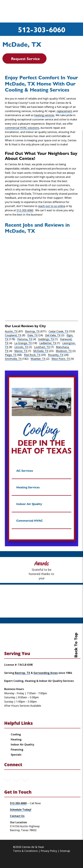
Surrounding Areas (46, 673)
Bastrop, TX (32, 331)
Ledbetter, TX (48, 343)
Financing (17, 750)
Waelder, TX (38, 359)
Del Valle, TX (53, 335)
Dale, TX (33, 335)
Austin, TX (11, 331)
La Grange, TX (23, 343)
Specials (16, 755)
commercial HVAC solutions (22, 128)
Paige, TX (11, 355)
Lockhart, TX (42, 347)
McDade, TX (41, 351)
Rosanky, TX (56, 355)
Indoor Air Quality (22, 744)
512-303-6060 (42, 29)
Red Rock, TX (32, 355)
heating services (44, 115)
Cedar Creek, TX (58, 331)
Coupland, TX (13, 335)
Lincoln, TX (21, 347)
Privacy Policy (49, 851)
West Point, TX (61, 359)
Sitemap (65, 851)
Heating (16, 739)
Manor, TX (21, 351)
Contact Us (17, 816)
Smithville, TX (13, 359)
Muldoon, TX (64, 351)
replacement (64, 111)
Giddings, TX (46, 339)
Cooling (16, 734)
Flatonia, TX (25, 339)
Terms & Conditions (25, 851)
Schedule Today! (21, 810)
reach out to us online (52, 206)
